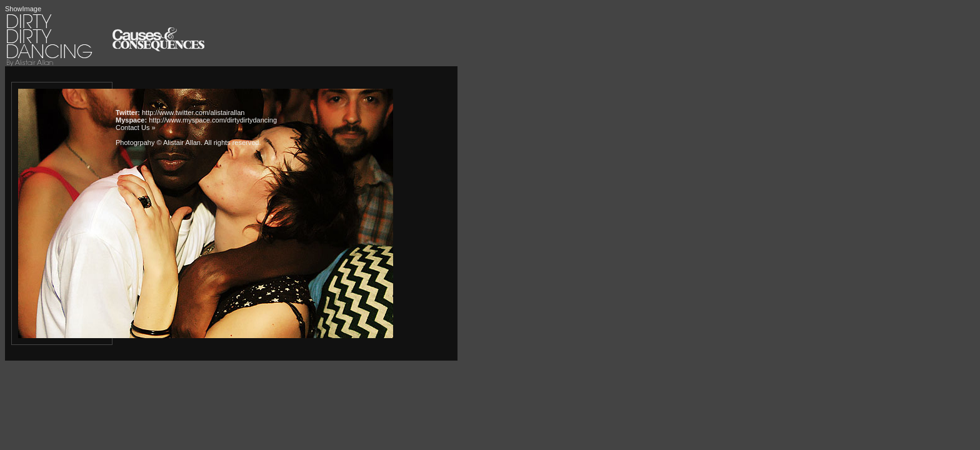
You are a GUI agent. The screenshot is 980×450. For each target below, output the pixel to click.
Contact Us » (136, 127)
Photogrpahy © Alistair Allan (158, 142)
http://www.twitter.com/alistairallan (193, 112)
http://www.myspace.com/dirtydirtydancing (213, 120)
